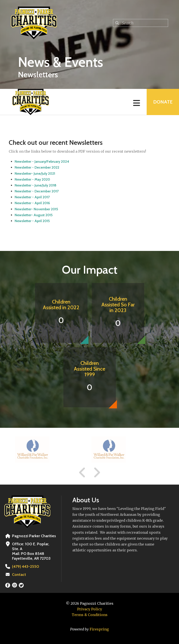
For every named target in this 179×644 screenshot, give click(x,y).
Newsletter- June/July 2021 (35, 174)
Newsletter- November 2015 (36, 209)
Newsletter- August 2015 (34, 215)
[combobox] (141, 23)
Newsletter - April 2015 (32, 221)
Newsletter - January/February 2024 (42, 161)
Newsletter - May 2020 (32, 179)
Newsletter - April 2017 (32, 197)
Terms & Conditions (90, 615)
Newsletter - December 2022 (37, 167)
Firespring (99, 629)
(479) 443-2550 (26, 566)
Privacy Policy (90, 609)
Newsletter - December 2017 (37, 191)
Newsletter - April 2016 (32, 203)
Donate (163, 102)
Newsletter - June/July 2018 (36, 185)
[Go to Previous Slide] (82, 473)
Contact (19, 575)
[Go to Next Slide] (97, 473)
